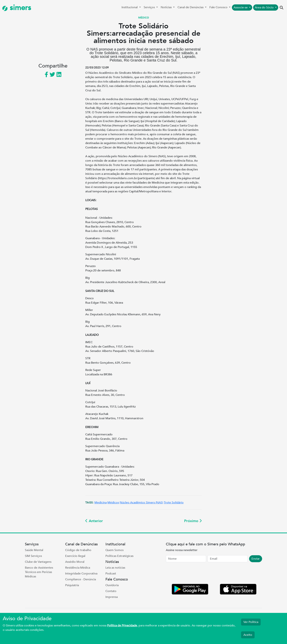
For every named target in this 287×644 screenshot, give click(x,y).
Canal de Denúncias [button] (191, 7)
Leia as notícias (115, 568)
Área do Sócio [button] (265, 8)
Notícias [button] (167, 7)
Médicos (113, 503)
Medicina (101, 503)
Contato (111, 591)
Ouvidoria (112, 585)
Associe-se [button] (241, 8)
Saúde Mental (34, 550)
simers (17, 8)
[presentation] (194, 574)
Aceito (248, 635)
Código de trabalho (78, 550)
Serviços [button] (150, 7)
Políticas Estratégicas (119, 556)
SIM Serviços (33, 556)
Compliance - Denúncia (81, 579)
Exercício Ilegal (75, 556)
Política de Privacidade (122, 626)
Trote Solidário (174, 503)
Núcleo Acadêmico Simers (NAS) (141, 503)
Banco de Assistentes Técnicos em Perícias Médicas (39, 572)
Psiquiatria (72, 585)
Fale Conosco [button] (219, 7)
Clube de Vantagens (38, 562)
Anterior (94, 521)
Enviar (256, 559)
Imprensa (112, 597)
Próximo (193, 521)
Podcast (111, 574)
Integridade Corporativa (81, 574)
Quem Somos (114, 550)
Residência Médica (78, 568)
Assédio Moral (75, 562)
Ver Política (251, 622)
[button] (282, 8)
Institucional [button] (130, 7)
